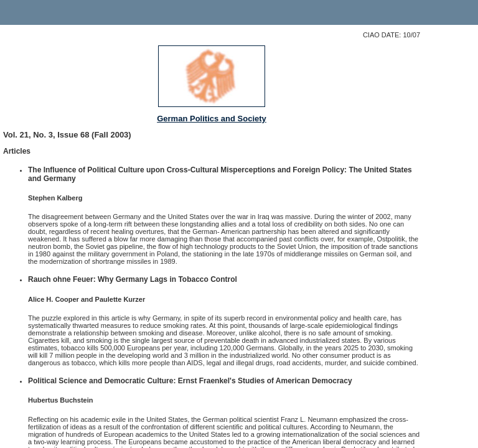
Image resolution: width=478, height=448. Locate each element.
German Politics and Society (212, 119)
